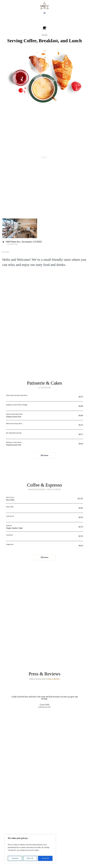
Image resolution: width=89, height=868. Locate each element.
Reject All (30, 858)
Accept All (45, 858)
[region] (30, 849)
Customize (15, 858)
